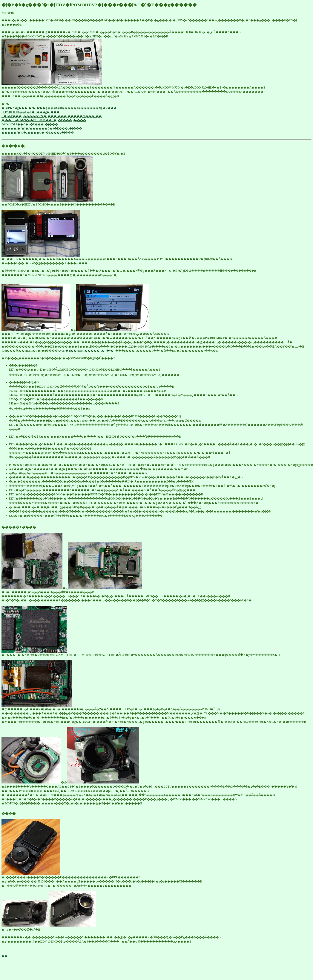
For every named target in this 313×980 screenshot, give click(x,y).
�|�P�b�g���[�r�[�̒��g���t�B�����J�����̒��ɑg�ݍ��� (59, 108)
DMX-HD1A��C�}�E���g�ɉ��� (30, 124)
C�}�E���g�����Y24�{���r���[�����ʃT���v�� (52, 116)
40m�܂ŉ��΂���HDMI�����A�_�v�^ (88, 351)
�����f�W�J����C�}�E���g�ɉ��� (38, 133)
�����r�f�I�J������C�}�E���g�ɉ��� (42, 128)
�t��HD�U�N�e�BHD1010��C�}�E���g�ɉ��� (44, 120)
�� (4, 956)
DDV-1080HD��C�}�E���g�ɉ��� (30, 112)
